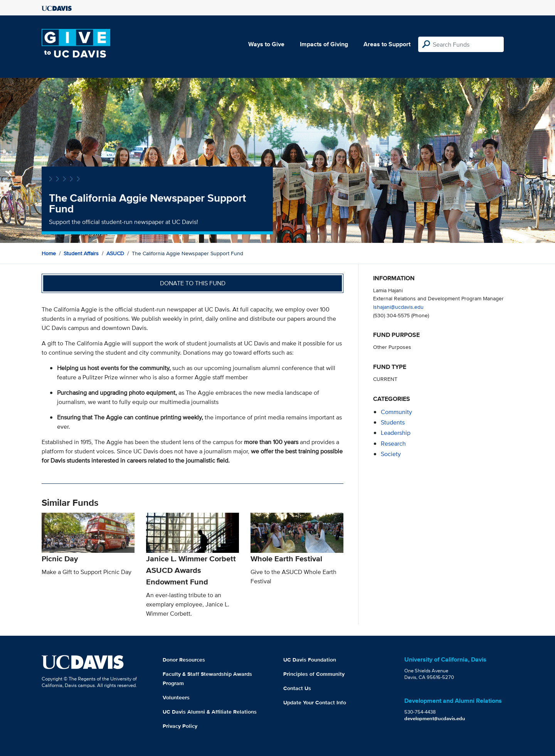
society (391, 454)
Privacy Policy (180, 726)
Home (49, 253)
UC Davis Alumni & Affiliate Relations (210, 712)
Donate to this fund (193, 283)
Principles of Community (314, 674)
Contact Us (297, 688)
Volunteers (176, 697)
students (393, 422)
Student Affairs (81, 253)
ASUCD (115, 253)
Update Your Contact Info (315, 702)
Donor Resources (184, 660)
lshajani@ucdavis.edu (398, 307)
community (396, 412)
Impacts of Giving (324, 44)
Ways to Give (266, 44)
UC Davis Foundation (310, 660)
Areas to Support (387, 44)
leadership (396, 433)
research (393, 444)
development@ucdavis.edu (435, 718)
